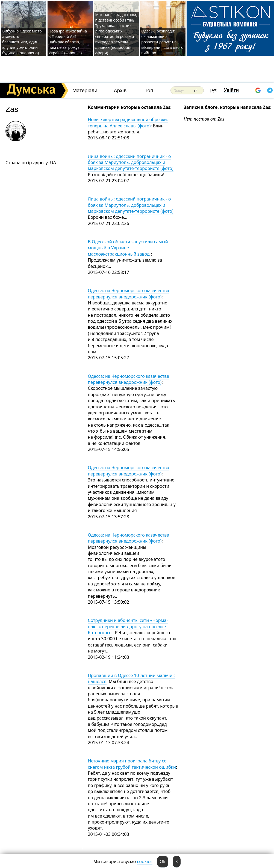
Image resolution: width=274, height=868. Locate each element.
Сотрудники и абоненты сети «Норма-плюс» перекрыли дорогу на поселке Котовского (128, 626)
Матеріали (85, 90)
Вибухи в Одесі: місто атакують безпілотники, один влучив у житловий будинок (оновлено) (22, 42)
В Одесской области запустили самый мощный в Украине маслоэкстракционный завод (128, 248)
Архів (120, 90)
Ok (163, 861)
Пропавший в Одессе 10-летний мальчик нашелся (131, 678)
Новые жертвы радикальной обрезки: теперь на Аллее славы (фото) (128, 122)
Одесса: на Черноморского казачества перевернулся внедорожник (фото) (128, 294)
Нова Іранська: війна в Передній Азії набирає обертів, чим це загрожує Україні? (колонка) (68, 42)
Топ (149, 90)
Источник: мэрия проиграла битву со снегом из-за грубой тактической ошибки (132, 764)
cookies (145, 861)
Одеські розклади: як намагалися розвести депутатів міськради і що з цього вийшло (162, 42)
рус (214, 90)
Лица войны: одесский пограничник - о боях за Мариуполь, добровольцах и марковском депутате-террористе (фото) (131, 162)
